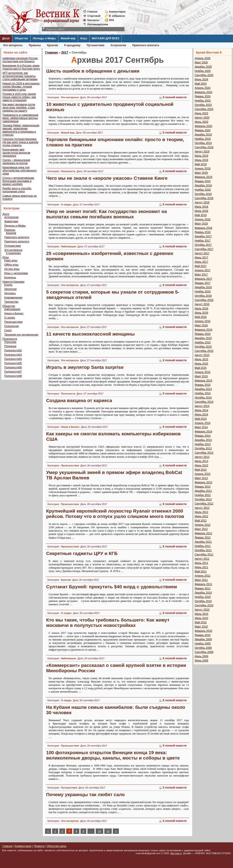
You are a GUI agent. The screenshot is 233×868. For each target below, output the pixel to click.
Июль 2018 (201, 207)
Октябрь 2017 (203, 245)
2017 (65, 52)
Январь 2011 (203, 588)
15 (108, 831)
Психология (11, 326)
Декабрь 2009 (203, 639)
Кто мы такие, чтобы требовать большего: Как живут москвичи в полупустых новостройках (108, 623)
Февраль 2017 (203, 279)
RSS (112, 20)
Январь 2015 (203, 385)
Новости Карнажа (13, 282)
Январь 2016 (203, 334)
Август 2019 (202, 152)
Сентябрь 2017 (204, 249)
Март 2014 (201, 427)
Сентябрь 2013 (204, 453)
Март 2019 (201, 173)
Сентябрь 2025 (204, 75)
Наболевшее (12, 309)
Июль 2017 (201, 258)
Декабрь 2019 (203, 135)
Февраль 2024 (203, 92)
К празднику (72, 45)
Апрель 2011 (203, 576)
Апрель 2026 (203, 58)
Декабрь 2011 (203, 542)
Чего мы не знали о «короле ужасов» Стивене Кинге (107, 178)
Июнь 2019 (201, 160)
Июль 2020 (201, 122)
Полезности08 (13, 376)
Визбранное (117, 16)
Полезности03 (13, 355)
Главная (92, 12)
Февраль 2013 (203, 482)
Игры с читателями (16, 273)
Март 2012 (201, 529)
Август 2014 (202, 406)
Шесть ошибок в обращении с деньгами (93, 71)
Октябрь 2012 (203, 499)
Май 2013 (201, 470)
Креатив (53, 45)
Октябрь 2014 (203, 398)
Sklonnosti (10, 289)
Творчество (11, 302)
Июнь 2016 (201, 313)
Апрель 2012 (203, 525)
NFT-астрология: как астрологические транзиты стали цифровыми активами (20, 76)
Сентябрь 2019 (204, 147)
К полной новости (175, 97)
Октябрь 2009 (203, 648)
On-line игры (12, 269)
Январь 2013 (203, 487)
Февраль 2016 (203, 330)
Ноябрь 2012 (203, 495)
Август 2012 (202, 508)
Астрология (118, 45)
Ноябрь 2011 (203, 546)
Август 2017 (202, 253)
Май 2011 (201, 572)
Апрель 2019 (203, 169)
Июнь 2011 (201, 567)
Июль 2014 (201, 410)
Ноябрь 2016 (203, 292)
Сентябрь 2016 (204, 300)
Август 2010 (202, 610)
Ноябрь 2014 (203, 393)
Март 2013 (201, 478)
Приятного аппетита (146, 45)
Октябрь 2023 (203, 105)
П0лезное (10, 346)
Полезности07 (13, 372)
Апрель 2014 (203, 423)
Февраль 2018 (203, 228)
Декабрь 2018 (203, 186)
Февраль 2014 (203, 432)
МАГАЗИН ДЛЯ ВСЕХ (106, 38)
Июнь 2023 (201, 113)
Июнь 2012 (201, 516)
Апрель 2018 (203, 219)
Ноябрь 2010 (203, 597)
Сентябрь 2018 (204, 198)
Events (8, 285)
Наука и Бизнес (14, 313)
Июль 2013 (201, 461)
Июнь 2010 (201, 618)
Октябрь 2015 (203, 347)
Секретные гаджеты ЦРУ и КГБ (82, 553)
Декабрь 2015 (203, 338)
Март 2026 (201, 63)
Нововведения (13, 298)
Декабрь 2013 (203, 440)
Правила (39, 846)
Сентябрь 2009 (204, 652)
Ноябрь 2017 (203, 241)
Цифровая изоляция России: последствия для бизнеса (20, 60)
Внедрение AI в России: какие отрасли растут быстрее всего (21, 67)
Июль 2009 (201, 656)
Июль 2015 (201, 359)
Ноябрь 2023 (203, 101)
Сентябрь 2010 (204, 605)
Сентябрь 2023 (204, 109)
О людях (10, 318)
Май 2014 (201, 419)
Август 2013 (202, 457)
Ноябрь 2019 (203, 139)
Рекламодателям (96, 24)
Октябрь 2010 (203, 601)
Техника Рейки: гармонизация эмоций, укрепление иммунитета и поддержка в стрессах (21, 130)
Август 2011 (202, 559)
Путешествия (96, 45)
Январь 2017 (203, 283)
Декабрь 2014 (203, 389)
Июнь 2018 (201, 211)
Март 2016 (201, 325)
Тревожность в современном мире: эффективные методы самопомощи (20, 118)
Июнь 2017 (201, 262)
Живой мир (68, 38)
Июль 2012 (201, 512)
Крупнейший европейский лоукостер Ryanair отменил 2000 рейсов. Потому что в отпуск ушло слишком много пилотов (115, 514)
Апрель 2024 (203, 88)
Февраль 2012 (203, 533)
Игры (84, 38)
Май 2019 (201, 164)
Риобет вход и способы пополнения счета (17, 190)
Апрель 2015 (203, 372)
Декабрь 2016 (203, 287)
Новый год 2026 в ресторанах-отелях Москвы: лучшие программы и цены (21, 87)
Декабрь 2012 (203, 491)
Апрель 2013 (203, 474)
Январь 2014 (203, 436)
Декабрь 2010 (203, 593)
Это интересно (13, 45)
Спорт (8, 330)
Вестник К (176, 853)
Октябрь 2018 (203, 194)
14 (99, 831)
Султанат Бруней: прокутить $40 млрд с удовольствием (112, 587)
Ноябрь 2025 (203, 71)
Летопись (10, 293)
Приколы (35, 45)
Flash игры (11, 261)
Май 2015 (201, 368)
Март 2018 (201, 224)
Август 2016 (202, 304)
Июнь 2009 (201, 661)
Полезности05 (13, 363)
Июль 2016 (201, 309)
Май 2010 (201, 622)
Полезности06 (13, 367)
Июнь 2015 (201, 364)
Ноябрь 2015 (203, 342)
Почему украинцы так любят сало (86, 794)
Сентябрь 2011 (204, 555)
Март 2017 (201, 275)
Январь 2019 (203, 181)
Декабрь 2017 (203, 236)
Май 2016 (201, 317)
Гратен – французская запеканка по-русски (16, 162)
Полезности (10, 339)
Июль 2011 (201, 563)
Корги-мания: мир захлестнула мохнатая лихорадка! (16, 153)
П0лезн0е (10, 342)
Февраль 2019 (203, 177)
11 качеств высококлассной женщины (90, 334)
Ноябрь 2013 (203, 444)
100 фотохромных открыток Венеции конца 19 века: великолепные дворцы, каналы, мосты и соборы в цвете (113, 755)
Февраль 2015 (203, 381)
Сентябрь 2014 (204, 402)
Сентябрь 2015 (204, 351)
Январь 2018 (203, 232)
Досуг (6, 38)
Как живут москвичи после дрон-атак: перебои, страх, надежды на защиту (19, 108)
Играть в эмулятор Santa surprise (85, 367)
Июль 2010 (201, 614)
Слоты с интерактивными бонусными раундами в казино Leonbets (18, 181)
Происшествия (13, 322)
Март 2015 (201, 376)
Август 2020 (202, 118)
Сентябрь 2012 (204, 504)
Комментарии (117, 12)
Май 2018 (201, 215)
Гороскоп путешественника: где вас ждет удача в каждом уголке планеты (20, 142)
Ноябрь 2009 (203, 644)
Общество (21, 38)
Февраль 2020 (203, 126)
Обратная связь (56, 846)
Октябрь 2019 (203, 143)
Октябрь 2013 (203, 449)
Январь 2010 (203, 635)
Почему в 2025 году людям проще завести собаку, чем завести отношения (19, 97)
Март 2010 (201, 627)
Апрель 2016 (203, 321)
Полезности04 (13, 359)
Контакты (93, 20)
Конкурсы (10, 278)
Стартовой (94, 16)
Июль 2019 (201, 156)
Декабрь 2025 (203, 67)
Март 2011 (201, 580)
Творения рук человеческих (21, 335)
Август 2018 (202, 202)
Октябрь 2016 (203, 296)
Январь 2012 (203, 538)
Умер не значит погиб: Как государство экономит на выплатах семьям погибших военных (106, 214)
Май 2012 (201, 521)
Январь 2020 (203, 130)
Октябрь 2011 (203, 550)
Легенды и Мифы (44, 38)
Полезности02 (13, 351)
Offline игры (11, 265)
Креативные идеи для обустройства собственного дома (20, 171)
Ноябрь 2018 (203, 190)
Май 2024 (201, 84)
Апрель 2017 (203, 270)
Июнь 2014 (201, 415)
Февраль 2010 (203, 631)
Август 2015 (202, 355)
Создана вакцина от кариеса (79, 400)
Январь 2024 (203, 96)
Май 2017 (201, 266)
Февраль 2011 (203, 584)
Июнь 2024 (201, 79)
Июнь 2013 (201, 465)
